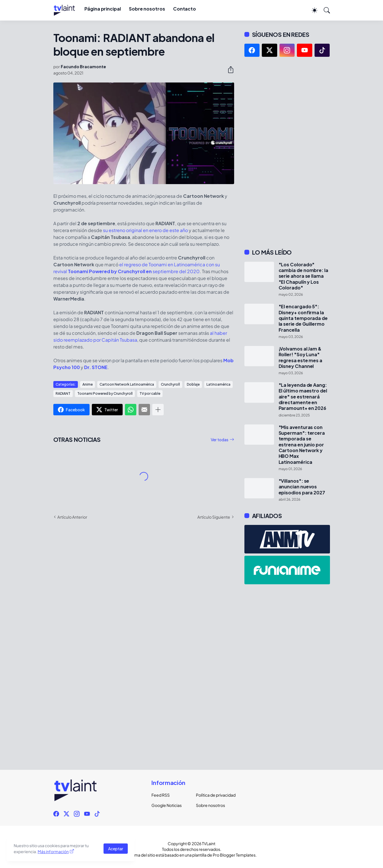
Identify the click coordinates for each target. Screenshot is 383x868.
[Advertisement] (287, 153)
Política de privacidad (214, 795)
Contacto (185, 9)
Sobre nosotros (147, 9)
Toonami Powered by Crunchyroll (105, 393)
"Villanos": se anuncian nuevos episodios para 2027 (302, 487)
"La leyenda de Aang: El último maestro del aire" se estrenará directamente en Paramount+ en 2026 (303, 397)
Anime (88, 384)
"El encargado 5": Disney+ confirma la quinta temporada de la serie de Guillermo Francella (303, 318)
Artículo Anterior (72, 517)
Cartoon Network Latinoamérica (127, 384)
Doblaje (193, 384)
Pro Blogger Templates (234, 855)
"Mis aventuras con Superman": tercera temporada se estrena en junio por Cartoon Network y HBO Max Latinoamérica (302, 445)
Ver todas (220, 440)
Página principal (103, 9)
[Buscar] (324, 10)
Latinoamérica (218, 384)
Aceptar (116, 849)
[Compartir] (228, 70)
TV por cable (150, 393)
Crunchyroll (170, 384)
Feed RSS (161, 795)
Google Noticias (167, 805)
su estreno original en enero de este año (145, 230)
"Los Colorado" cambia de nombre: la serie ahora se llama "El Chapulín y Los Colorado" (303, 276)
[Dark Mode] (312, 10)
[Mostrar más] (158, 410)
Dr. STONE (96, 367)
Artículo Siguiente (214, 517)
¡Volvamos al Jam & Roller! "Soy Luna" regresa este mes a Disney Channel (301, 358)
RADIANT (63, 393)
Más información (53, 851)
